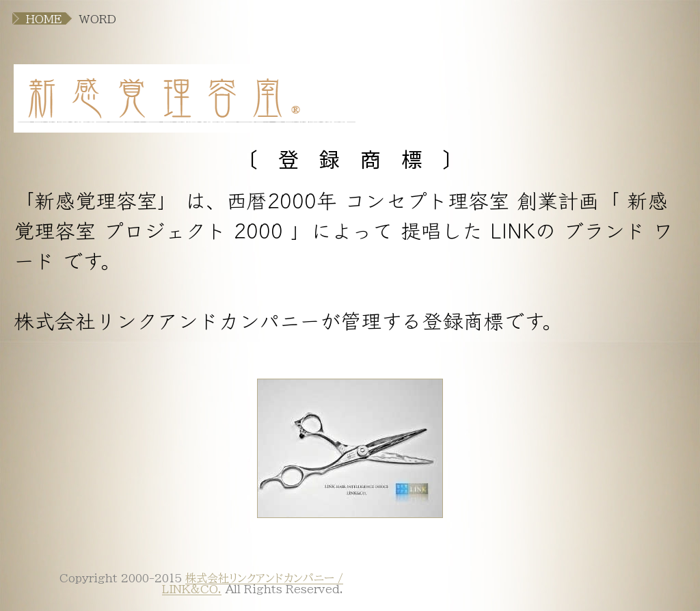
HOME (44, 19)
